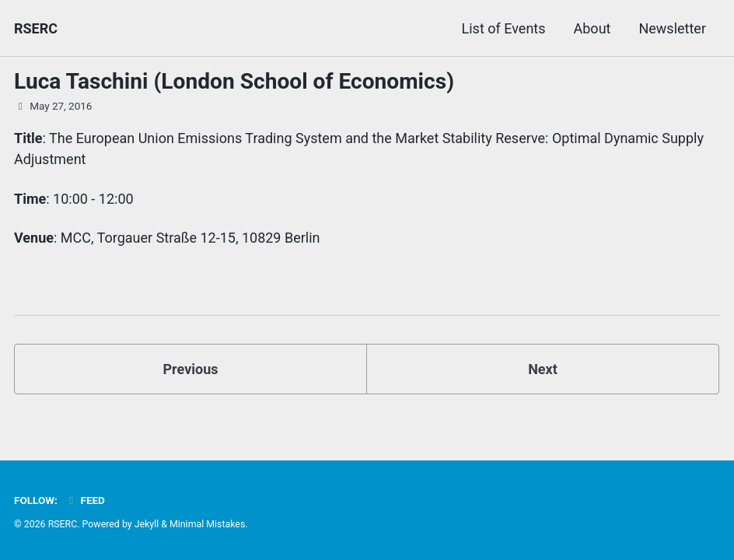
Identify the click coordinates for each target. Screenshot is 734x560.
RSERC (36, 28)
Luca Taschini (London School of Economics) (234, 81)
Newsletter (672, 28)
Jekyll (147, 524)
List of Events (504, 28)
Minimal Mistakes (207, 524)
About (592, 28)
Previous (191, 369)
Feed (85, 500)
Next (543, 369)
